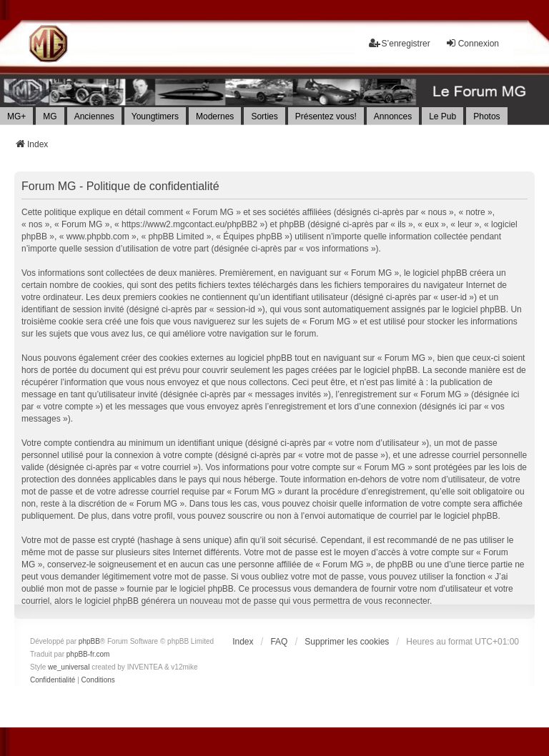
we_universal (69, 667)
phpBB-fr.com (88, 654)
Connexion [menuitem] (472, 43)
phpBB (89, 641)
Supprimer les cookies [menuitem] (347, 642)
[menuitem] (53, 680)
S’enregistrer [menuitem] (400, 43)
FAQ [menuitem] (279, 642)
